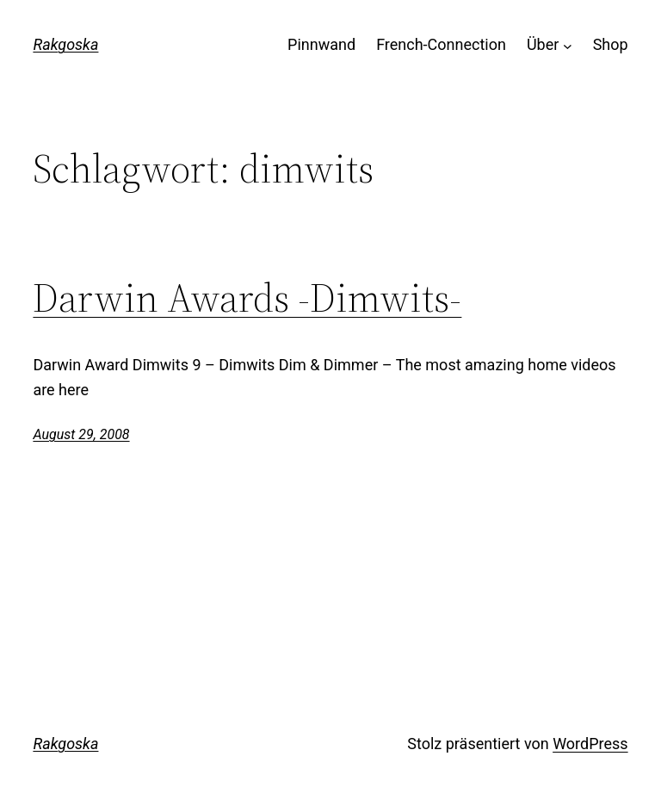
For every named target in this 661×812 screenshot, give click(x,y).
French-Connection (441, 44)
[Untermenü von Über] (568, 45)
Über (543, 44)
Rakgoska (65, 44)
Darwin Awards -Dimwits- (247, 298)
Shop (611, 44)
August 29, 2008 (81, 434)
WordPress (590, 744)
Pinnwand (321, 44)
